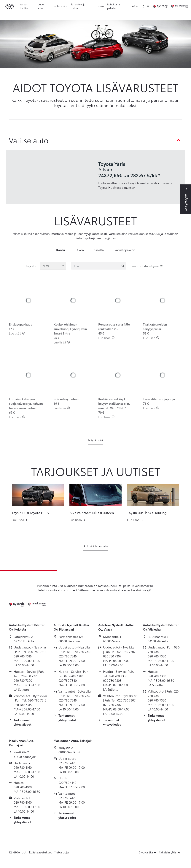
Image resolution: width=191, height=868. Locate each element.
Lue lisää (17, 333)
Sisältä (99, 250)
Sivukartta (148, 852)
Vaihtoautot (61, 6)
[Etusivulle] (171, 7)
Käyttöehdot (18, 852)
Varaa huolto (24, 6)
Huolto (100, 6)
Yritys (135, 6)
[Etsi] (99, 266)
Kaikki (61, 250)
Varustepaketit (125, 250)
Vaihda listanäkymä (147, 266)
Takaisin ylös (170, 852)
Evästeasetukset (40, 852)
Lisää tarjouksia (95, 546)
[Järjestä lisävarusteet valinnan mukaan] (53, 266)
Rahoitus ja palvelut (114, 6)
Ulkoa (80, 250)
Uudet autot (41, 6)
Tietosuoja (61, 852)
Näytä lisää (96, 440)
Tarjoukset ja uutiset (78, 6)
